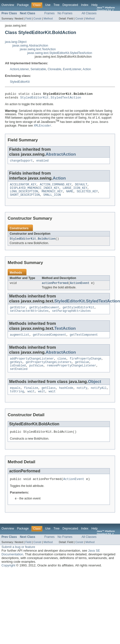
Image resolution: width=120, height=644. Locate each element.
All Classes (89, 13)
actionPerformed (55, 288)
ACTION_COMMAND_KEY (56, 187)
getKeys (16, 369)
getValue (82, 369)
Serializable (38, 69)
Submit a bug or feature (18, 558)
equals (15, 397)
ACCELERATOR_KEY (23, 187)
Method (48, 18)
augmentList (20, 341)
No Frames (65, 13)
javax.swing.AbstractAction (30, 46)
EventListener (72, 69)
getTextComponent (84, 341)
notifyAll (99, 397)
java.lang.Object (16, 42)
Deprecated (70, 5)
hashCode (66, 397)
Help (94, 5)
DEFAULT (81, 187)
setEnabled (19, 377)
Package (23, 5)
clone (62, 365)
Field (28, 18)
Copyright (8, 576)
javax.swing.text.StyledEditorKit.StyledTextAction (60, 53)
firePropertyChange (86, 365)
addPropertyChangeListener (32, 365)
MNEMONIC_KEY (52, 195)
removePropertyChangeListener (71, 373)
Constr (37, 18)
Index (85, 5)
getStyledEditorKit (78, 313)
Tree (57, 5)
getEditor (18, 313)
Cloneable (55, 69)
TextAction (65, 334)
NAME (70, 195)
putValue (36, 373)
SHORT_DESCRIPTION (25, 199)
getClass (49, 397)
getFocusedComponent (49, 341)
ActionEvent (80, 288)
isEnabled (18, 373)
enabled (43, 163)
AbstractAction (61, 156)
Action (87, 69)
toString (17, 401)
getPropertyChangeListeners (49, 369)
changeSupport (21, 163)
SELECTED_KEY (87, 195)
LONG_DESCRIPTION (24, 195)
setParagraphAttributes (72, 317)
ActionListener (19, 69)
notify (82, 397)
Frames (49, 13)
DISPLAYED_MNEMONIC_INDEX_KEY (35, 191)
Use (48, 5)
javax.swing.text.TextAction (38, 49)
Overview (8, 5)
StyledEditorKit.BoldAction (33, 243)
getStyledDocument (44, 313)
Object (95, 390)
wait (31, 401)
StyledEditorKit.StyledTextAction (51, 99)
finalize (31, 397)
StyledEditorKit (20, 82)
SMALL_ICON (52, 199)
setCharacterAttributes (29, 317)
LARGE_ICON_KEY (75, 191)
